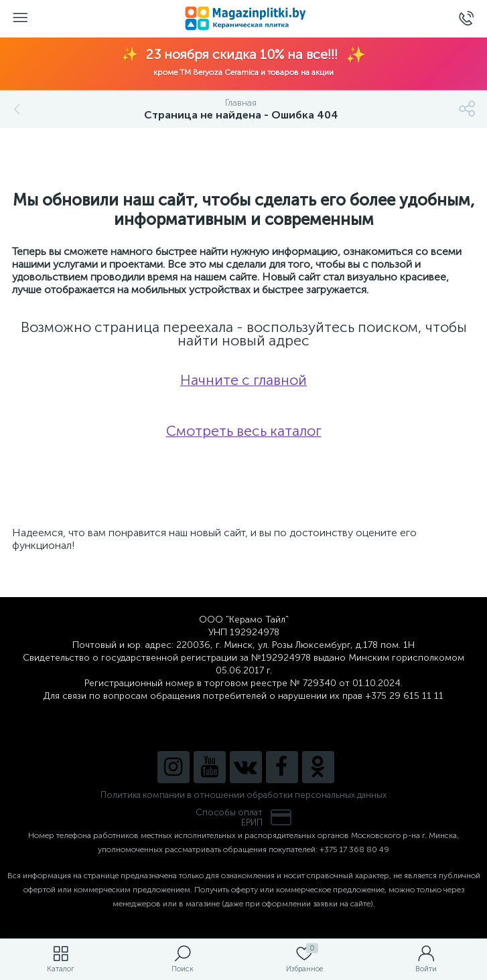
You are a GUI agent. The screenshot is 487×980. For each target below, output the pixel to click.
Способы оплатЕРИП (244, 817)
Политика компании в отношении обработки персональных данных (243, 795)
